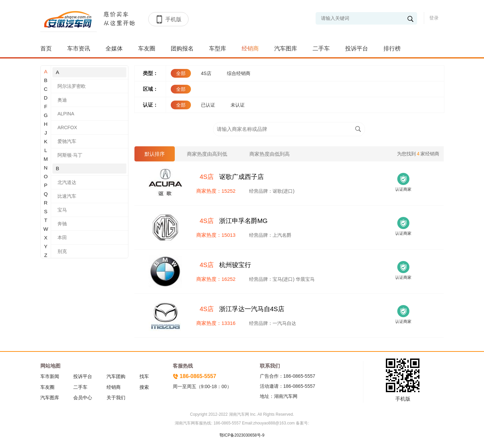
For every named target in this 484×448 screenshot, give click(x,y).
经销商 (250, 49)
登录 (434, 18)
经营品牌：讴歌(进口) (272, 191)
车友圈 (147, 49)
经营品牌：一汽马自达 (273, 323)
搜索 (144, 387)
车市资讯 (79, 49)
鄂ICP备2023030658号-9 (242, 435)
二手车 (321, 49)
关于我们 (116, 398)
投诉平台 (357, 49)
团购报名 (182, 49)
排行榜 (392, 49)
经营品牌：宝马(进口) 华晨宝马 (282, 279)
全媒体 (114, 49)
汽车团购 (116, 376)
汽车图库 (286, 49)
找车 (144, 376)
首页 (46, 49)
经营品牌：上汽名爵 (270, 235)
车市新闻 (50, 376)
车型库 (218, 49)
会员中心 (83, 398)
